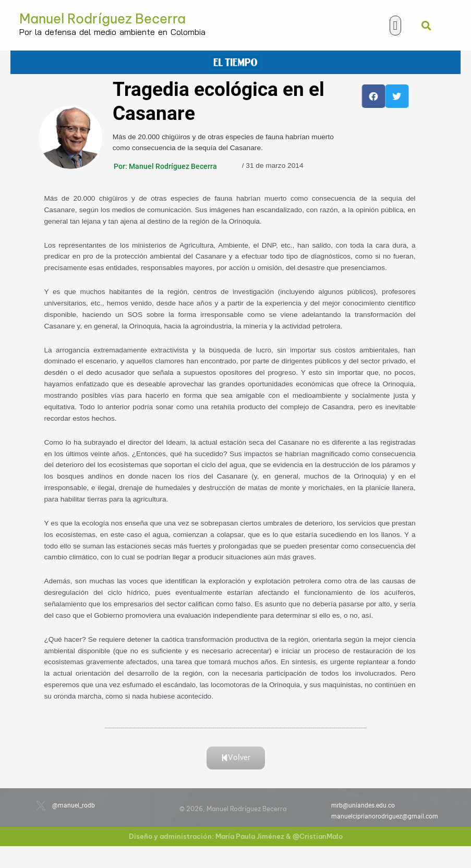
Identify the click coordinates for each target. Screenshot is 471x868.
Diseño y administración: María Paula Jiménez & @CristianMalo (236, 836)
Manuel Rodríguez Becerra (102, 19)
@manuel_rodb (74, 805)
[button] (396, 26)
